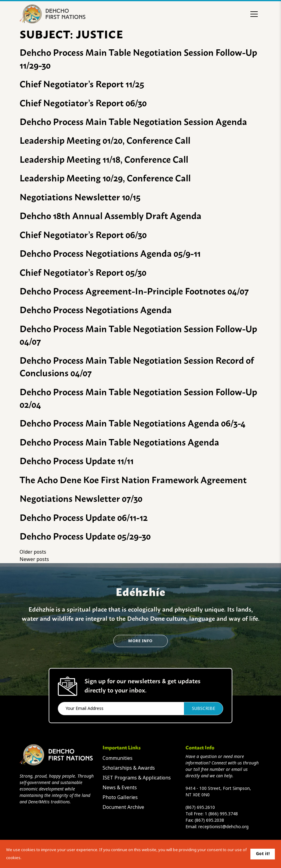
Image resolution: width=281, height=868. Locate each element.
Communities (118, 758)
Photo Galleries (120, 797)
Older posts (33, 552)
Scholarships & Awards (129, 768)
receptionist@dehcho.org (223, 827)
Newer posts (34, 559)
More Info (140, 641)
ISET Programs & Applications (137, 778)
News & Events (120, 788)
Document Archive (123, 807)
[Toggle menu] (254, 14)
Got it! (263, 854)
